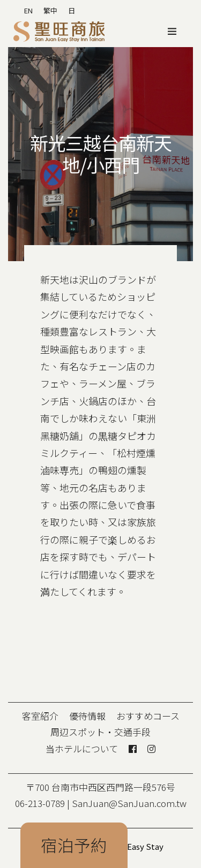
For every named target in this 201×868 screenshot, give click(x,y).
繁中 (50, 10)
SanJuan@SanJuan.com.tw (129, 803)
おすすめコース (148, 716)
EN (28, 10)
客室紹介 (40, 716)
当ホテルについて (82, 748)
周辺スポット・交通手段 (100, 732)
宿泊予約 (74, 845)
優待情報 (87, 716)
